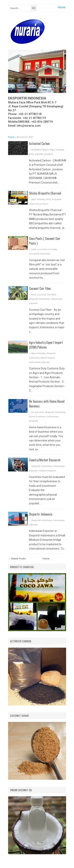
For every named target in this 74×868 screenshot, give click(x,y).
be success (38, 412)
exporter (39, 154)
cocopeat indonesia (40, 254)
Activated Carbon (39, 144)
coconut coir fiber (46, 295)
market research (47, 471)
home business (37, 417)
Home (62, 7)
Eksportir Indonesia (41, 514)
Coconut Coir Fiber (40, 288)
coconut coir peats (47, 249)
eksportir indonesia (39, 299)
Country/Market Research (45, 460)
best (31, 154)
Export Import (48, 358)
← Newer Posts (17, 559)
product (49, 154)
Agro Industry (57, 150)
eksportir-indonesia (42, 520)
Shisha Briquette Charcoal (45, 193)
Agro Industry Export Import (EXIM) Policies (46, 345)
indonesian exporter (40, 362)
